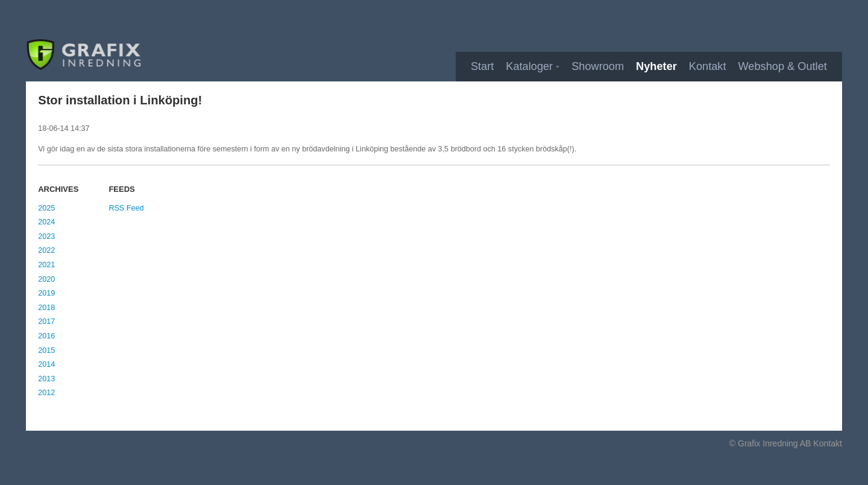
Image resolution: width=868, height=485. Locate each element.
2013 (46, 379)
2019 (46, 293)
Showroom (598, 66)
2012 (46, 393)
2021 (46, 265)
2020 (46, 279)
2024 (46, 222)
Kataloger (529, 66)
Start (482, 66)
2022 (46, 250)
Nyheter (656, 66)
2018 (46, 308)
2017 (46, 322)
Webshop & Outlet (783, 66)
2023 (46, 236)
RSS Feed (126, 208)
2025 (46, 208)
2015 (46, 350)
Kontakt (708, 66)
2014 (46, 364)
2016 (46, 336)
